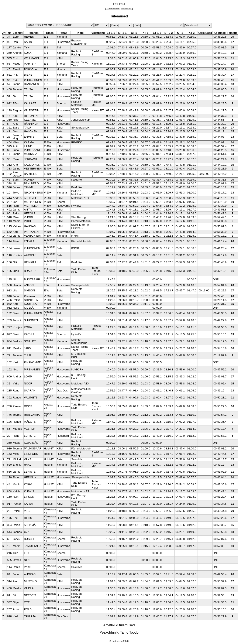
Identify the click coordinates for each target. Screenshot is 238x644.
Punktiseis (126, 8)
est (122, 4)
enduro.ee (117, 641)
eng (116, 4)
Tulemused (113, 8)
